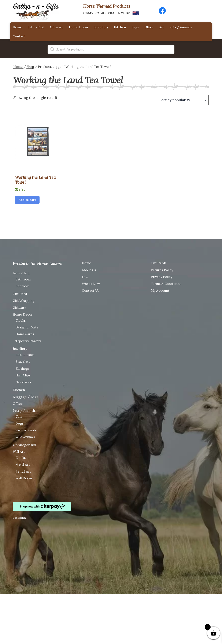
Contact (19, 36)
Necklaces (23, 382)
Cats (19, 416)
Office (149, 27)
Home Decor (79, 27)
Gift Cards (159, 263)
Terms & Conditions (166, 284)
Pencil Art (23, 471)
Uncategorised (24, 445)
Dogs (19, 423)
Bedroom (23, 286)
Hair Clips (23, 375)
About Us (89, 270)
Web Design (19, 518)
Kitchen (120, 27)
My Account (160, 291)
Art (162, 27)
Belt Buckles (25, 355)
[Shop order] (183, 100)
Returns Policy (162, 270)
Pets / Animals (181, 27)
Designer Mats (27, 327)
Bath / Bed (36, 27)
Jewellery (101, 27)
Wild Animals (25, 437)
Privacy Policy (162, 277)
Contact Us (90, 291)
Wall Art (19, 452)
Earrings (22, 368)
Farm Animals (26, 430)
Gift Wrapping (24, 301)
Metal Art (23, 464)
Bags (135, 27)
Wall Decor (24, 478)
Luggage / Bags (25, 397)
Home (17, 27)
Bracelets (23, 362)
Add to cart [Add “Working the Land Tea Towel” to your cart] (27, 200)
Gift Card (20, 294)
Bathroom (23, 279)
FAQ (85, 277)
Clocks (21, 321)
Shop (30, 67)
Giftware (57, 27)
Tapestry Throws (28, 341)
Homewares (25, 334)
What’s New (91, 284)
